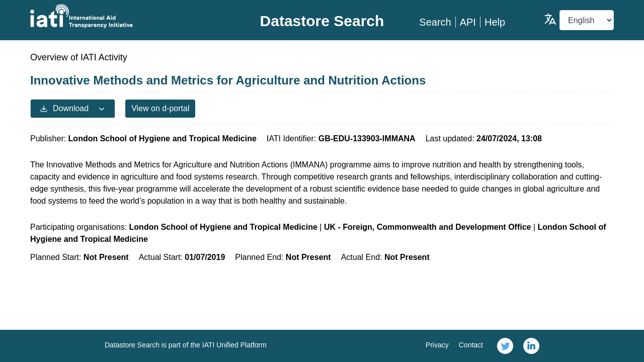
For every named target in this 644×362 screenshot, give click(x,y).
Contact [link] (471, 345)
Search (435, 22)
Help (495, 22)
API (468, 22)
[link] (505, 346)
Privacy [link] (437, 345)
